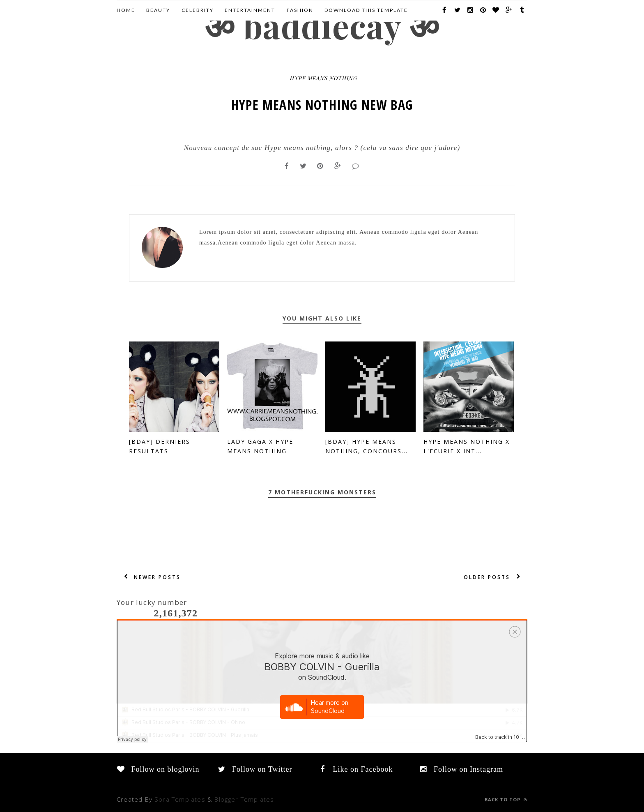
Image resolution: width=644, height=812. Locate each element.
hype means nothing (324, 78)
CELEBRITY (198, 10)
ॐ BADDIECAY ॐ (322, 25)
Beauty (158, 10)
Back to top (506, 799)
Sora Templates (180, 799)
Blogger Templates (244, 799)
